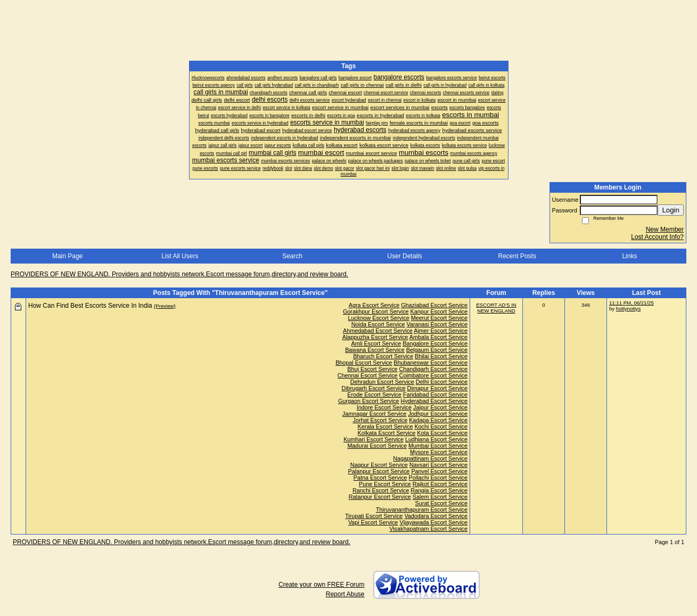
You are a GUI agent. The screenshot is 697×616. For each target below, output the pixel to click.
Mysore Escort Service (439, 452)
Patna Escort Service (380, 478)
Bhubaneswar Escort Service (430, 363)
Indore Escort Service (384, 407)
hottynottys (628, 309)
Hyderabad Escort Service (434, 401)
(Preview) (165, 306)
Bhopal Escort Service (364, 363)
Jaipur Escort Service (440, 407)
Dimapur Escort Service (437, 388)
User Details (404, 256)
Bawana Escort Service (375, 350)
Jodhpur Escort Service (438, 414)
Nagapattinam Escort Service (430, 458)
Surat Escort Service (441, 503)
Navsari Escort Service (438, 465)
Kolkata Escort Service (387, 433)
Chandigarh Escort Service (433, 369)
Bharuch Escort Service (383, 356)
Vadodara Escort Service (436, 516)
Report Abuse (345, 594)
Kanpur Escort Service (439, 311)
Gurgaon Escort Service (369, 401)
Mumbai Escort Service (438, 446)
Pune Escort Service (385, 484)
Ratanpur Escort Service (380, 497)
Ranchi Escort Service (381, 490)
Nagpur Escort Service (379, 465)
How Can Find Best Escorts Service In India (90, 306)
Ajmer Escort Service (441, 331)
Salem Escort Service (440, 497)
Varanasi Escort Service (437, 324)
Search (292, 256)
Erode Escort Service (374, 395)
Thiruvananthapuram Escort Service (422, 510)
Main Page (67, 256)
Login (671, 210)
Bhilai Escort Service (441, 356)
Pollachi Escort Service (438, 478)
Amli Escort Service (376, 343)
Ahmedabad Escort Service (378, 331)
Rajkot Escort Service (440, 484)
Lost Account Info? (657, 237)
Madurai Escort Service (377, 446)
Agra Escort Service (374, 305)
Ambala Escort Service (438, 337)
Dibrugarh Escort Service (374, 388)
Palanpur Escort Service (379, 471)
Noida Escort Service (378, 324)
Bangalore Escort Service (435, 343)
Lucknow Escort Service (379, 318)
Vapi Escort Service (373, 522)
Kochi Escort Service (441, 426)
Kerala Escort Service (386, 426)
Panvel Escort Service (439, 471)
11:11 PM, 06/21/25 (632, 303)
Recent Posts (517, 256)
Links (629, 256)
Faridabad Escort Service (435, 395)
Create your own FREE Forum (321, 585)
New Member (665, 229)
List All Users (180, 256)
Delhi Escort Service (442, 382)
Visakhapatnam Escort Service (428, 529)
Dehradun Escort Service (382, 382)
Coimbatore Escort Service (433, 375)
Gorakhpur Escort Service (376, 311)
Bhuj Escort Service (372, 369)
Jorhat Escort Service (380, 420)
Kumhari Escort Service (374, 439)
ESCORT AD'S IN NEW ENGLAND (496, 308)
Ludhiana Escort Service (436, 439)
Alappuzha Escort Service (375, 337)
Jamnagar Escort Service (375, 414)
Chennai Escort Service (368, 375)
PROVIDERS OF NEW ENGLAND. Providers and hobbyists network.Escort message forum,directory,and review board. (179, 274)
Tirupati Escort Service (374, 516)
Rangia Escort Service (439, 490)
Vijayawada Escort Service (433, 522)
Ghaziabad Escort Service (434, 305)
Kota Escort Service (442, 433)
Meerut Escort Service (439, 318)
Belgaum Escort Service (437, 350)
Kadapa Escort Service (438, 420)
